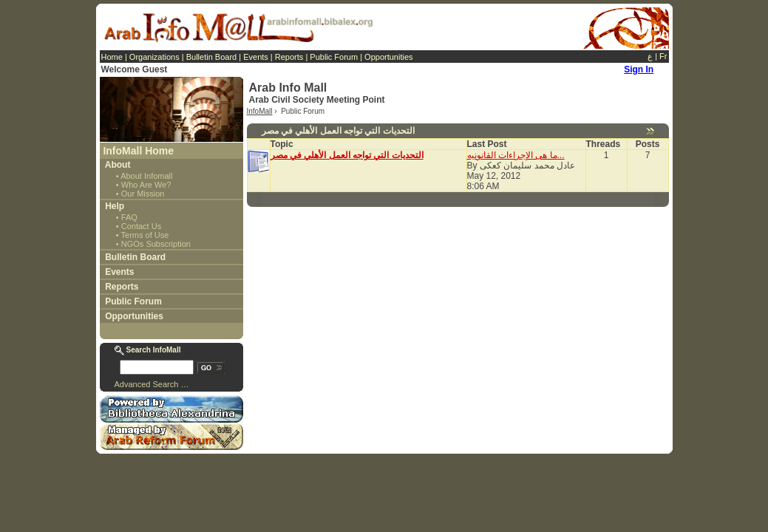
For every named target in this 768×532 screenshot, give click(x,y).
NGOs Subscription (156, 244)
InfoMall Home (138, 151)
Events (256, 57)
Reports (289, 57)
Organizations (154, 57)
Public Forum (334, 57)
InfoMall (260, 111)
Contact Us (141, 226)
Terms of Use (145, 235)
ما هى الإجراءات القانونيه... (516, 155)
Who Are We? (146, 185)
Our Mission (143, 194)
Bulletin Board (212, 57)
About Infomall (146, 176)
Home (112, 57)
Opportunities (388, 57)
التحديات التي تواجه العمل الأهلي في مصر (347, 155)
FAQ (129, 217)
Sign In (639, 69)
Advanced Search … (152, 384)
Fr (663, 56)
